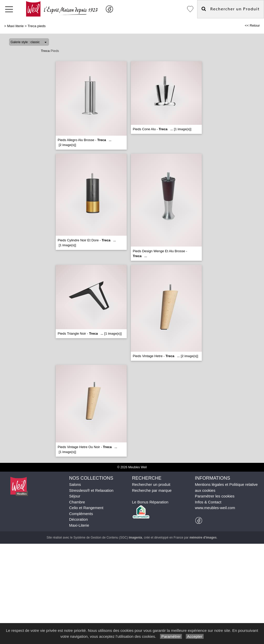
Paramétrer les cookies (215, 496)
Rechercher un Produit (231, 9)
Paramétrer (171, 636)
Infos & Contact (208, 502)
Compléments (81, 514)
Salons (75, 484)
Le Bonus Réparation (150, 502)
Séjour (75, 496)
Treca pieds (37, 26)
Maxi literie (15, 26)
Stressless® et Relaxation (91, 490)
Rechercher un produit (151, 484)
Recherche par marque (152, 490)
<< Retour (252, 25)
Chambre (77, 502)
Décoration (79, 519)
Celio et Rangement (86, 508)
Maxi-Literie (79, 525)
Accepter (195, 636)
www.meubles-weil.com (215, 508)
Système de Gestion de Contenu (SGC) (108, 538)
